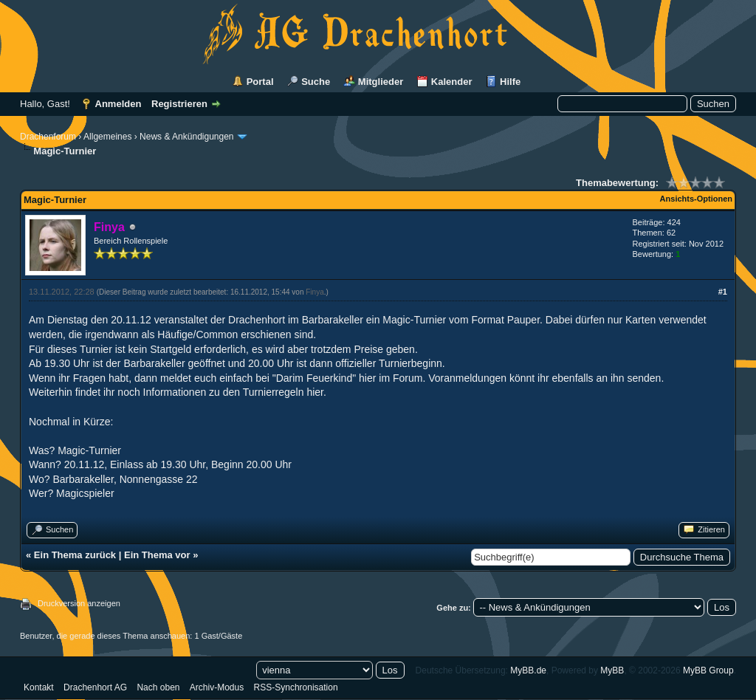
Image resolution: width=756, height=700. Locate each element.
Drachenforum (48, 137)
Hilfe (510, 82)
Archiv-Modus (217, 687)
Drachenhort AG (95, 687)
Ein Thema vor (157, 555)
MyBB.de (528, 670)
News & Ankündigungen (186, 137)
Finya (315, 292)
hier (315, 392)
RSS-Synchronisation (296, 687)
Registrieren (179, 104)
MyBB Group (708, 670)
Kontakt (39, 687)
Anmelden (118, 104)
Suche (316, 82)
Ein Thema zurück (75, 555)
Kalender (452, 82)
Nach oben (158, 687)
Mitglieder (381, 82)
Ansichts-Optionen (696, 199)
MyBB (612, 670)
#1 (723, 292)
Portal (260, 82)
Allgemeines (107, 137)
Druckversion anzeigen (79, 603)
